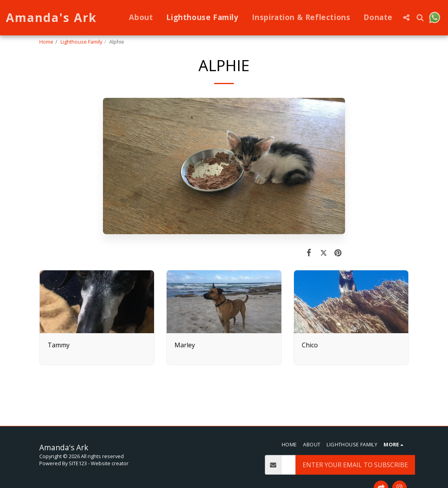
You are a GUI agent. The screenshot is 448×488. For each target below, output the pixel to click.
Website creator (110, 463)
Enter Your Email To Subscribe (355, 465)
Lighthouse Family (81, 42)
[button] (407, 17)
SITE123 (78, 463)
